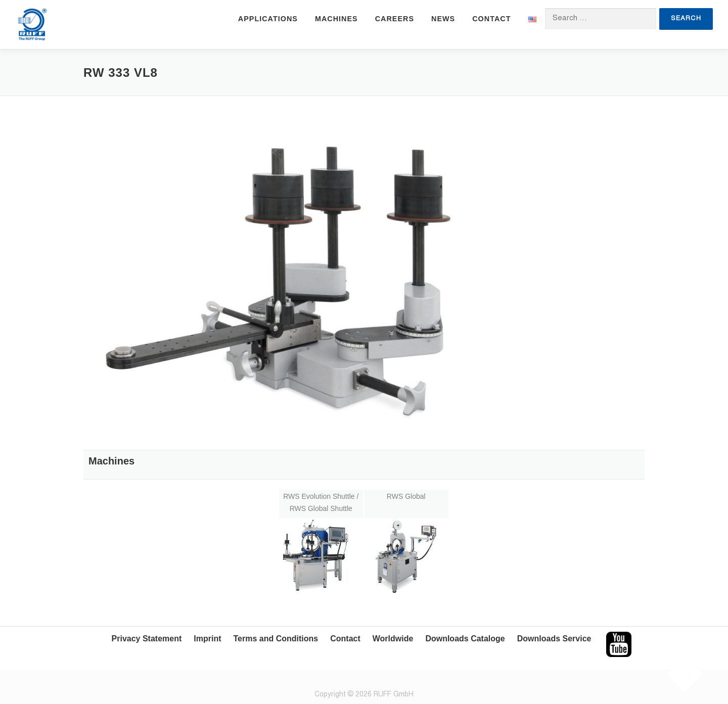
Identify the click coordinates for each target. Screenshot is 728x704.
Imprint (207, 639)
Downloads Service (554, 639)
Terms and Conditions (276, 639)
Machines (336, 19)
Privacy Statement (147, 639)
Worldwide (393, 639)
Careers (395, 19)
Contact (491, 19)
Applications (268, 19)
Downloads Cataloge (465, 639)
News (443, 19)
